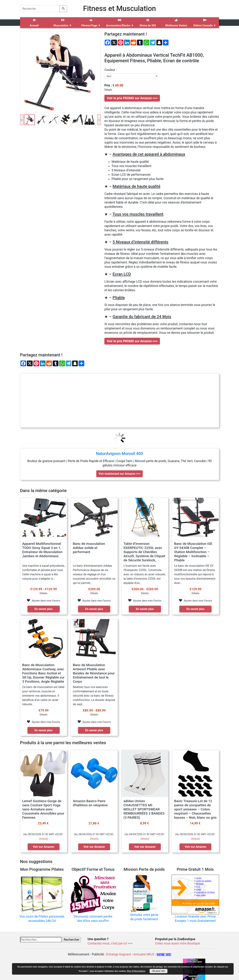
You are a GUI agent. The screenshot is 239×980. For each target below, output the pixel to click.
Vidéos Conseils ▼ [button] (205, 23)
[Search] (40, 9)
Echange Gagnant (119, 954)
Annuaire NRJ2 (144, 954)
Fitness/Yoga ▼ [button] (91, 23)
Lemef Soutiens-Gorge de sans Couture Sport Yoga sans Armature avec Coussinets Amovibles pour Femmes (43, 809)
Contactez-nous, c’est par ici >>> (110, 943)
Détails (43, 839)
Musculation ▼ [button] (63, 23)
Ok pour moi (159, 971)
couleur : (111, 70)
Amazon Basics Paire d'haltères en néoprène (90, 803)
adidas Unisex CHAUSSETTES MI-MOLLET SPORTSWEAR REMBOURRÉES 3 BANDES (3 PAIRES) (144, 809)
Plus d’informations (136, 971)
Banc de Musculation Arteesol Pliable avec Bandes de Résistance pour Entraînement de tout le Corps (94, 673)
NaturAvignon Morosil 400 (119, 453)
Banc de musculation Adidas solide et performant (89, 548)
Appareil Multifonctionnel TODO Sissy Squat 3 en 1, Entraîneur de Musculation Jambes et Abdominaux (42, 550)
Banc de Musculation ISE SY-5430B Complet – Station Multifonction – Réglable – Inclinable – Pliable (193, 552)
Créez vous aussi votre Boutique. (178, 943)
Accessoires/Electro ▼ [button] (120, 23)
